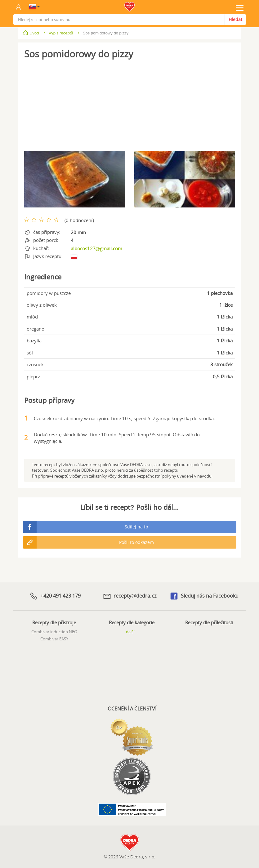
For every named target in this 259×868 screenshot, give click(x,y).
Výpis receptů (61, 33)
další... (132, 632)
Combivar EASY (54, 639)
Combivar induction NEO (54, 632)
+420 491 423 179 (55, 596)
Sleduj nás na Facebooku (204, 596)
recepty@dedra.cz (129, 596)
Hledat (235, 19)
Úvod (31, 33)
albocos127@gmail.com (97, 248)
